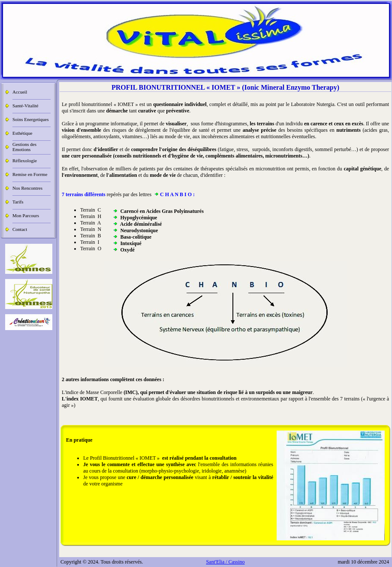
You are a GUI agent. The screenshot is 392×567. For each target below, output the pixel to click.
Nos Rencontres (27, 188)
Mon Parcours (26, 215)
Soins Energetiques (30, 119)
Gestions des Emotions (24, 147)
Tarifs (18, 202)
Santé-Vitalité (25, 106)
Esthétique (22, 133)
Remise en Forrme (30, 174)
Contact (20, 229)
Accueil (20, 92)
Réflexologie (25, 161)
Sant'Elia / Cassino (225, 562)
